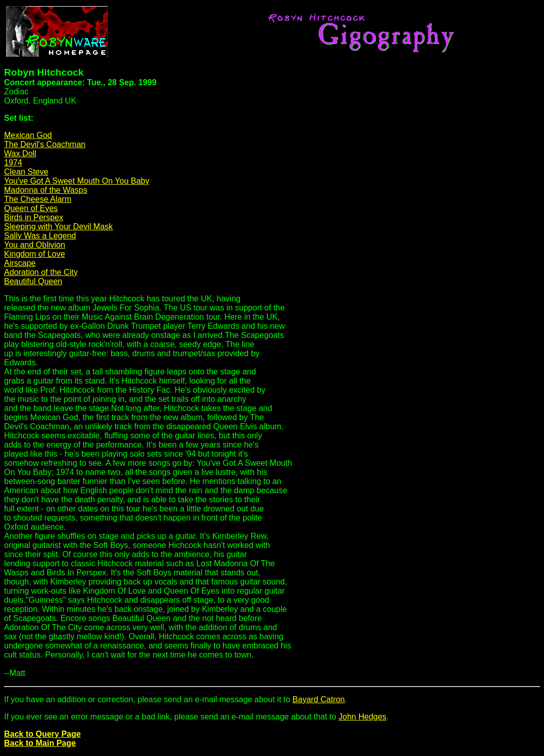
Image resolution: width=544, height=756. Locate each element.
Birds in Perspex (34, 217)
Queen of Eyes (31, 208)
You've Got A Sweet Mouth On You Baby (77, 181)
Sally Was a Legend (40, 236)
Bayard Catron (318, 699)
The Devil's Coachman (45, 144)
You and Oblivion (35, 245)
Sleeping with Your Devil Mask (58, 227)
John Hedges (362, 717)
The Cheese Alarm (38, 199)
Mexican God (28, 135)
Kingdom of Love (35, 254)
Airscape (20, 263)
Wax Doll (20, 153)
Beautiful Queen (33, 281)
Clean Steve (26, 172)
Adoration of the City (41, 272)
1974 (13, 163)
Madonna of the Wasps (46, 190)
